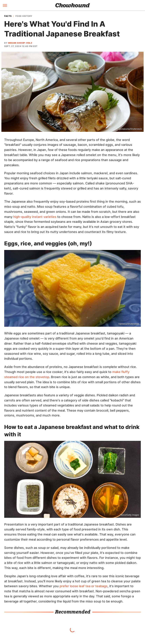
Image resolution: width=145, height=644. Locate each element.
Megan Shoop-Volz (20, 43)
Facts (8, 16)
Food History (24, 16)
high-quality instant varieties (35, 217)
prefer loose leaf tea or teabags (84, 586)
